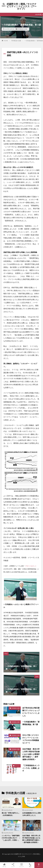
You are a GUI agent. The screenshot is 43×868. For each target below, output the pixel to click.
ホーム (4, 865)
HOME (6, 41)
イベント (17, 766)
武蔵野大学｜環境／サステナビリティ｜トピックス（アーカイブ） (22, 6)
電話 (30, 865)
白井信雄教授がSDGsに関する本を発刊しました (32, 814)
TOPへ (39, 865)
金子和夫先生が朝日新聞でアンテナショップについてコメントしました (31, 712)
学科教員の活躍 (22, 29)
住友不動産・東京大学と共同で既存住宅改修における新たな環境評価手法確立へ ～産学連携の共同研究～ (31, 754)
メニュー (21, 865)
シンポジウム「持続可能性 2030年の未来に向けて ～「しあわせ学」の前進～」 (11, 838)
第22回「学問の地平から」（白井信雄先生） (11, 814)
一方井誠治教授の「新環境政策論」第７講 (31, 723)
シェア (13, 865)
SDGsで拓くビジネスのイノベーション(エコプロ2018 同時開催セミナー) (31, 739)
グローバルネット (31, 566)
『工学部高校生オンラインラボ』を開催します (31, 768)
